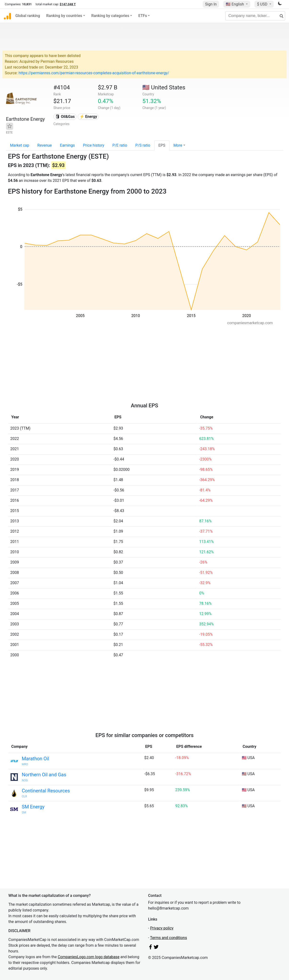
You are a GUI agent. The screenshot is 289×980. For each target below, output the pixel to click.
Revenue (45, 145)
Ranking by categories (110, 16)
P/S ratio (143, 145)
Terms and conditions (168, 938)
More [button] (178, 145)
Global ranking (28, 16)
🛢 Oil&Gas (65, 117)
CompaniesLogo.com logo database (89, 957)
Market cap (20, 145)
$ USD (263, 4)
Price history (94, 145)
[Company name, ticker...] (255, 16)
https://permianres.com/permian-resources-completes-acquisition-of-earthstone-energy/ (94, 73)
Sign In (211, 4)
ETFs (143, 16)
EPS (162, 145)
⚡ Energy (88, 117)
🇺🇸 (235, 4)
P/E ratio (120, 145)
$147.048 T (68, 4)
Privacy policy (162, 928)
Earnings (67, 145)
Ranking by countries (64, 16)
